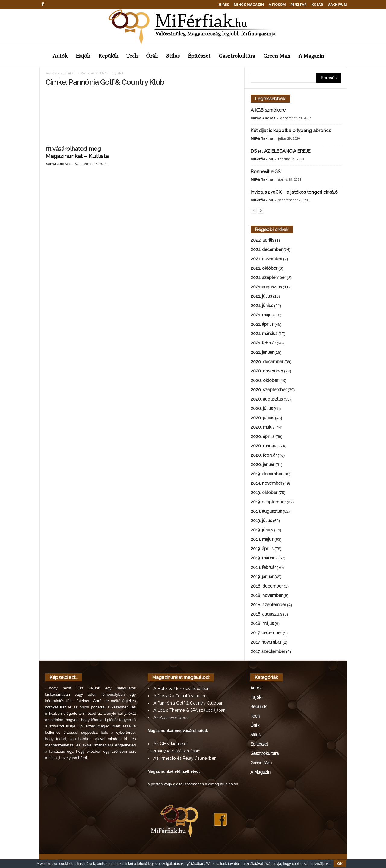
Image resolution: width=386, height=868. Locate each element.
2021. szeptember (268, 277)
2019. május (262, 539)
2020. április (263, 436)
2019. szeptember (268, 502)
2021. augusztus (266, 287)
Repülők (108, 56)
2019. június (262, 530)
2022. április (262, 240)
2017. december (266, 633)
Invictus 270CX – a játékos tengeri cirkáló (294, 192)
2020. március (264, 446)
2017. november (266, 642)
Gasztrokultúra (237, 56)
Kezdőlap (52, 73)
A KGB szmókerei (269, 110)
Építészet (199, 56)
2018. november (267, 595)
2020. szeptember (269, 390)
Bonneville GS (266, 172)
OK (340, 864)
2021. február (263, 343)
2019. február (263, 567)
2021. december (267, 249)
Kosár (317, 4)
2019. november (266, 483)
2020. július (262, 408)
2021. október (264, 268)
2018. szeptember (268, 605)
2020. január (263, 464)
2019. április (262, 549)
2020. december (267, 362)
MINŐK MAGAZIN (249, 4)
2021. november (266, 259)
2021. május (262, 315)
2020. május (263, 427)
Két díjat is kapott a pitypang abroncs (291, 131)
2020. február (264, 455)
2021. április (262, 324)
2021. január (262, 352)
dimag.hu (216, 784)
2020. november (267, 371)
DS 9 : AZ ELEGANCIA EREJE (281, 151)
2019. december (267, 474)
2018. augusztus (266, 614)
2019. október (264, 493)
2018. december (267, 586)
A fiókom (277, 4)
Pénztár (299, 4)
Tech (132, 56)
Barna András (58, 164)
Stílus (173, 56)
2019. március (264, 558)
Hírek (224, 4)
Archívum (338, 4)
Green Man (277, 56)
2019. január (262, 577)
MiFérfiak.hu (262, 138)
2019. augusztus (266, 511)
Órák (152, 56)
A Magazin (311, 56)
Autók (60, 56)
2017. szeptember (268, 651)
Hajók (83, 56)
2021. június (262, 306)
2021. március (264, 334)
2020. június (262, 418)
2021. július (261, 296)
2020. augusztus (267, 399)
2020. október (264, 380)
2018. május (262, 623)
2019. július (261, 521)
